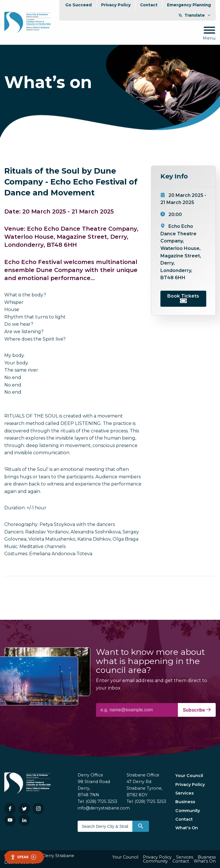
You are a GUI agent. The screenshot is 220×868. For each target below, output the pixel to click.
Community (188, 811)
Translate (195, 15)
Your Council (189, 776)
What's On (187, 828)
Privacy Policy (116, 5)
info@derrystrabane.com (104, 808)
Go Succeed (78, 5)
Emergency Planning (189, 5)
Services (184, 793)
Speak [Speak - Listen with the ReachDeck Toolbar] (23, 857)
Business (185, 802)
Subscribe (197, 710)
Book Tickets (183, 298)
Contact (149, 5)
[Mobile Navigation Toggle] (209, 34)
